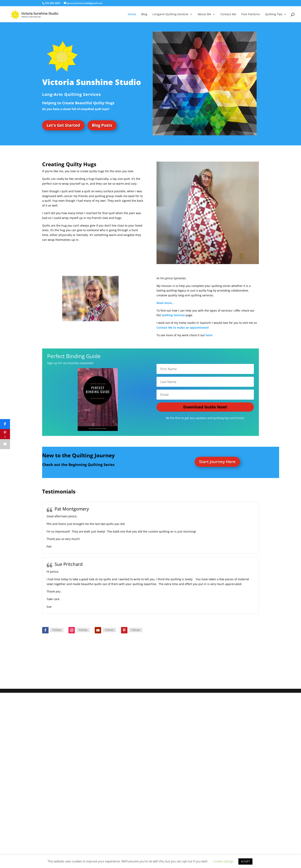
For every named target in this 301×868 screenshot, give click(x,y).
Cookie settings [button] (223, 861)
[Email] (5, 444)
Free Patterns (251, 14)
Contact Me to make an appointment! (183, 328)
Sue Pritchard (69, 564)
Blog (144, 14)
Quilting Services (173, 315)
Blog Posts (102, 125)
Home (132, 14)
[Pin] (5, 434)
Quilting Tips (274, 14)
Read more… (165, 303)
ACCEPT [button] (245, 861)
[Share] (5, 424)
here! (209, 335)
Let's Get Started (63, 125)
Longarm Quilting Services (170, 14)
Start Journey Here (217, 462)
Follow (57, 630)
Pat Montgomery (72, 509)
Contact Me (228, 14)
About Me (204, 14)
